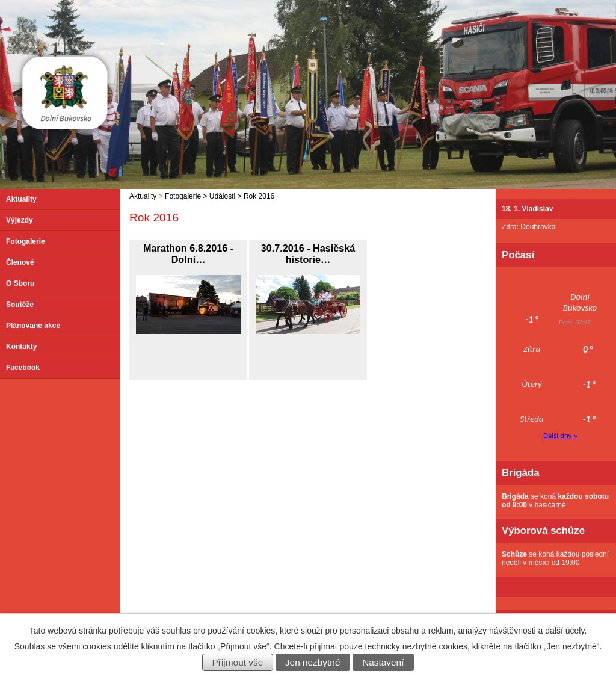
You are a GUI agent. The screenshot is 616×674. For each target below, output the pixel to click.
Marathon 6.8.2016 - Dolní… (188, 254)
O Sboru (20, 283)
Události (222, 196)
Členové (20, 262)
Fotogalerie (183, 196)
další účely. (566, 631)
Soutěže (20, 305)
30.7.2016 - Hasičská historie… (308, 254)
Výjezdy (20, 220)
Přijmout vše (238, 662)
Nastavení (383, 662)
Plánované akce (33, 326)
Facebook (23, 368)
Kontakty (21, 347)
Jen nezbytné (313, 662)
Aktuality (143, 196)
